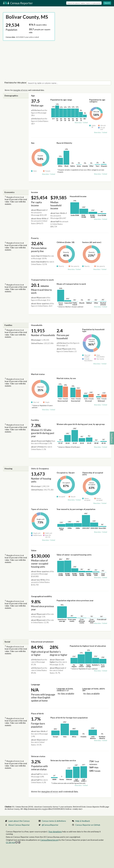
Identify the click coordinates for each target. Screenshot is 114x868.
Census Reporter (18, 3)
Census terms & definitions (54, 821)
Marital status (38, 374)
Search (107, 3)
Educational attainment (42, 642)
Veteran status (38, 756)
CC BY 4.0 (13, 842)
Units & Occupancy (40, 469)
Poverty (35, 238)
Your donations (55, 832)
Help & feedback (83, 821)
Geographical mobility (41, 596)
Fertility (35, 420)
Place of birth (37, 713)
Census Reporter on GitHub (88, 825)
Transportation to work (42, 280)
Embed (85, 123)
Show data (78, 123)
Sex (33, 143)
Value (34, 550)
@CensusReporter (50, 825)
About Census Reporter (19, 825)
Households (37, 325)
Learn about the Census (19, 821)
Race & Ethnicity (64, 143)
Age (33, 96)
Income (34, 192)
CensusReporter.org (49, 840)
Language (36, 684)
